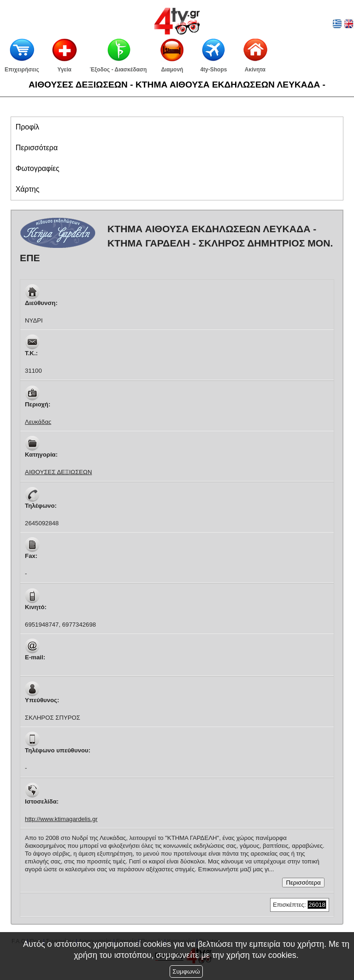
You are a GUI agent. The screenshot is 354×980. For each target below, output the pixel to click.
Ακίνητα (255, 70)
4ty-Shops (213, 70)
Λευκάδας (38, 422)
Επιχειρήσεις (22, 70)
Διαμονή (172, 70)
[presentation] (27, 127)
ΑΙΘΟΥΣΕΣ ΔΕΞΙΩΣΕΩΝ (58, 472)
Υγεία (64, 70)
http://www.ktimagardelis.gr (61, 819)
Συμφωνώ (186, 971)
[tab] (177, 127)
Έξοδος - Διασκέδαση (118, 70)
